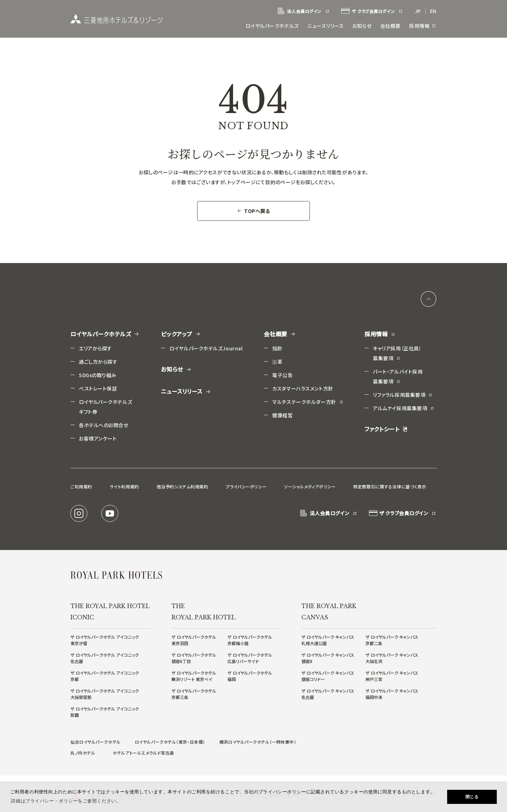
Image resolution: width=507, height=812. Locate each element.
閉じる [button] (472, 797)
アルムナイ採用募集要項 (404, 407)
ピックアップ (181, 333)
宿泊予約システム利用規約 (183, 486)
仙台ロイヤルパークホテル (96, 741)
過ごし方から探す (98, 361)
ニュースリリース (326, 26)
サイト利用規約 (124, 486)
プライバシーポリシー (246, 486)
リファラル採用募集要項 (403, 394)
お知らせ (362, 26)
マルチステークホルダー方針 (308, 401)
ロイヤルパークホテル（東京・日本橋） (170, 741)
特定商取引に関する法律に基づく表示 (390, 486)
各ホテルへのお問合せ (104, 424)
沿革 (277, 361)
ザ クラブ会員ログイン (372, 11)
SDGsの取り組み (98, 374)
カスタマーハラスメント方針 (303, 388)
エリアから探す (95, 348)
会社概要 (390, 26)
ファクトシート (386, 429)
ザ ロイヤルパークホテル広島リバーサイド (250, 657)
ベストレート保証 (98, 388)
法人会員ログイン (303, 11)
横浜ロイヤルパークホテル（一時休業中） (258, 741)
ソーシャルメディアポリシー (310, 486)
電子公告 (282, 374)
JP (418, 11)
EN (433, 11)
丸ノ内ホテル (83, 752)
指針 (277, 348)
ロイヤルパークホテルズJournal (206, 348)
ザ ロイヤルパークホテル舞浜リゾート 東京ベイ (194, 675)
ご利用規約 (81, 486)
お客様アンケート (98, 438)
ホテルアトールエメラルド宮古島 (143, 752)
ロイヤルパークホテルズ (273, 26)
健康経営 (282, 414)
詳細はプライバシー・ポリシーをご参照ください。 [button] (66, 801)
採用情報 (423, 26)
